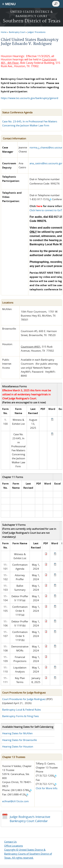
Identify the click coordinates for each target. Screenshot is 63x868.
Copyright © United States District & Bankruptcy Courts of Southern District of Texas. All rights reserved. (28, 854)
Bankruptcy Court (17, 32)
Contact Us (10, 842)
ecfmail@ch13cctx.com (15, 801)
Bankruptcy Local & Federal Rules (22, 710)
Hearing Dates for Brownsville (19, 740)
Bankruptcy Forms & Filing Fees (20, 716)
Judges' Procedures (37, 32)
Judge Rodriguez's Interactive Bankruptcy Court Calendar (30, 819)
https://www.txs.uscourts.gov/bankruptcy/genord (29, 98)
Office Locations (14, 846)
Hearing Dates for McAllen (17, 733)
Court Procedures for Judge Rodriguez (24, 699)
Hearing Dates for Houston (18, 746)
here (39, 206)
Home (4, 32)
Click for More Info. (47, 788)
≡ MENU (9, 4)
